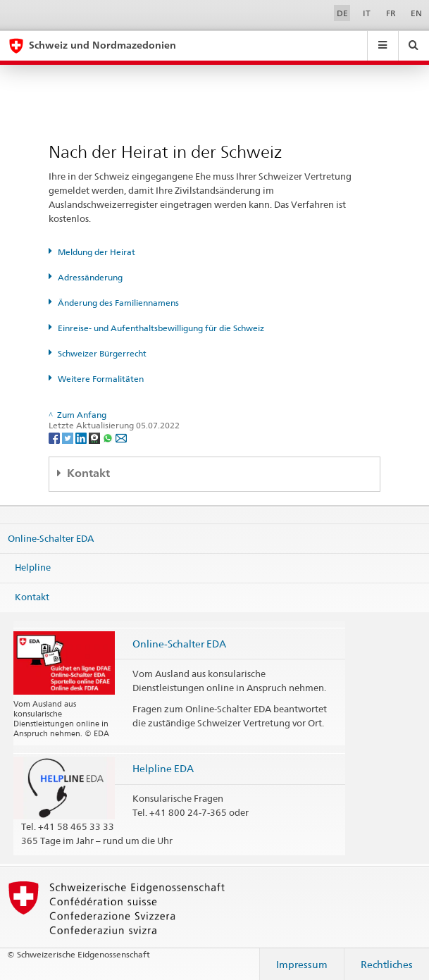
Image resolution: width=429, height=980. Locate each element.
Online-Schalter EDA (51, 538)
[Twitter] (69, 437)
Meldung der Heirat (97, 252)
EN (416, 13)
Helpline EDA (163, 768)
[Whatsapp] (109, 437)
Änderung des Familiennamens (118, 303)
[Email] (121, 437)
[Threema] (95, 437)
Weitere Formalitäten (101, 379)
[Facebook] (55, 437)
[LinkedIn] (82, 437)
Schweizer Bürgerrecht (102, 353)
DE (342, 13)
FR (391, 13)
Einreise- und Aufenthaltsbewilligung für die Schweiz (161, 328)
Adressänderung (90, 277)
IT (367, 13)
